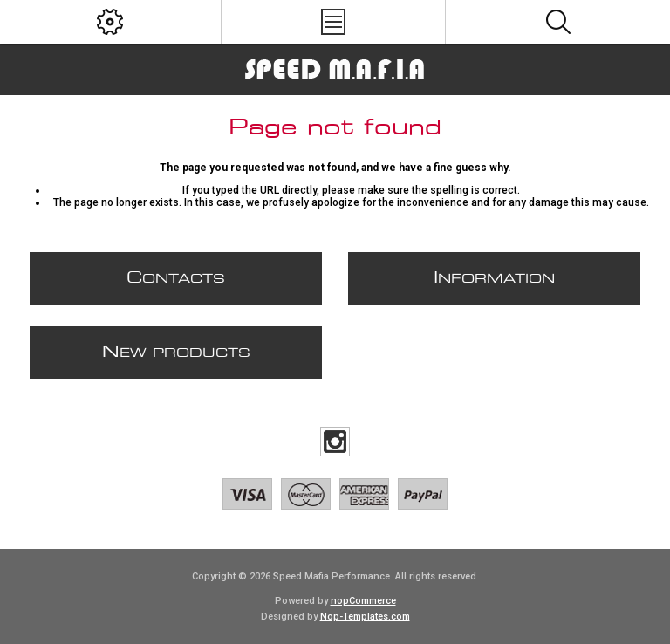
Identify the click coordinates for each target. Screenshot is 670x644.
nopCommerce (363, 601)
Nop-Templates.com (365, 617)
